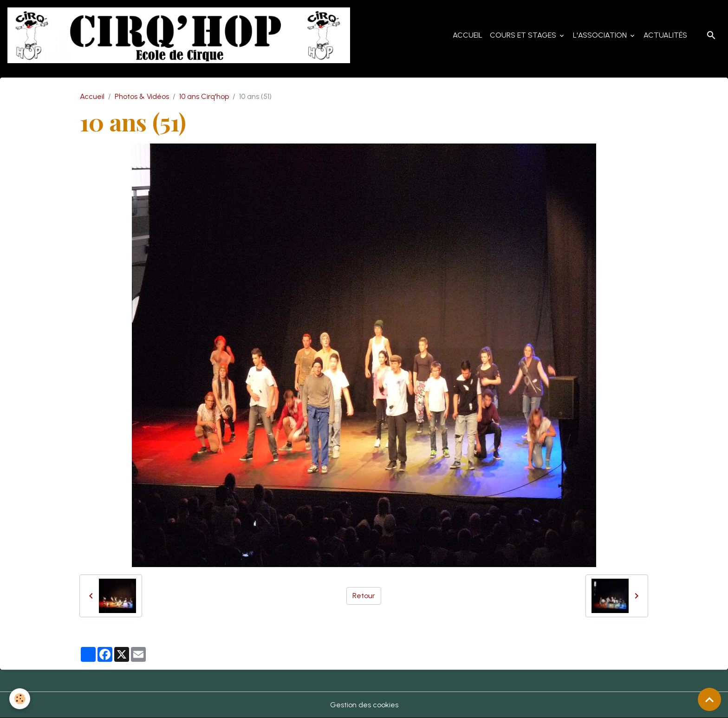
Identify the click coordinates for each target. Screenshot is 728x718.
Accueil (468, 35)
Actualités (665, 35)
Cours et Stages (524, 35)
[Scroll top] (709, 699)
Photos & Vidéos (142, 96)
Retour (364, 596)
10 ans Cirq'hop (204, 96)
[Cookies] (20, 699)
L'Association (601, 35)
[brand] (181, 35)
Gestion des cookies (364, 705)
